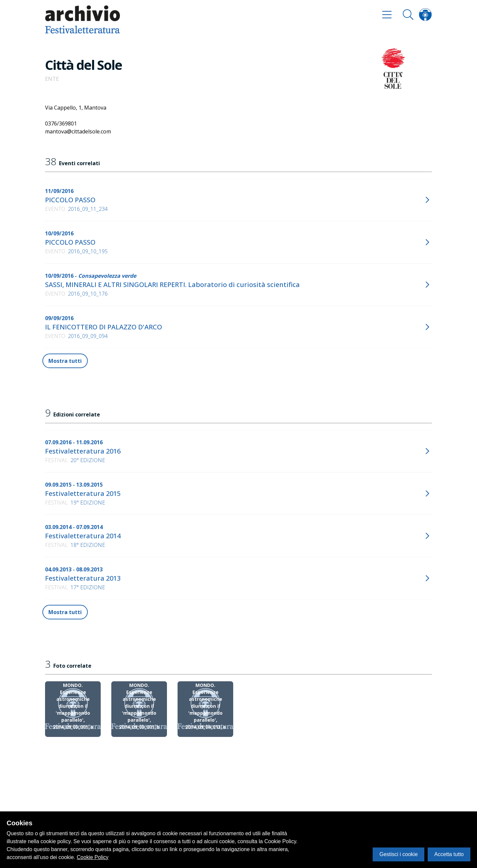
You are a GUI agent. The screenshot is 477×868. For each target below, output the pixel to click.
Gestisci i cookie (398, 854)
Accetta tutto (449, 854)
